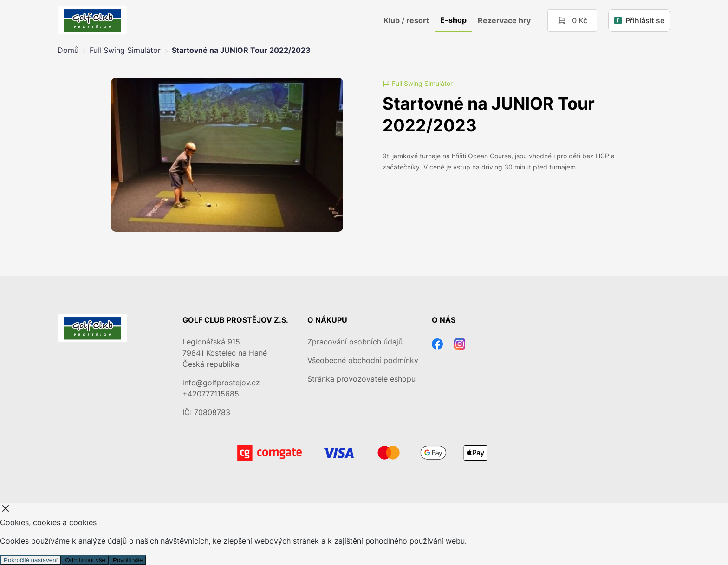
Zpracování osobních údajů (355, 342)
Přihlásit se (639, 20)
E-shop (453, 20)
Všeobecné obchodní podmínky (363, 360)
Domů (68, 50)
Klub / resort (406, 20)
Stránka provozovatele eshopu (361, 379)
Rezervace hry (504, 20)
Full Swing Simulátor (125, 50)
